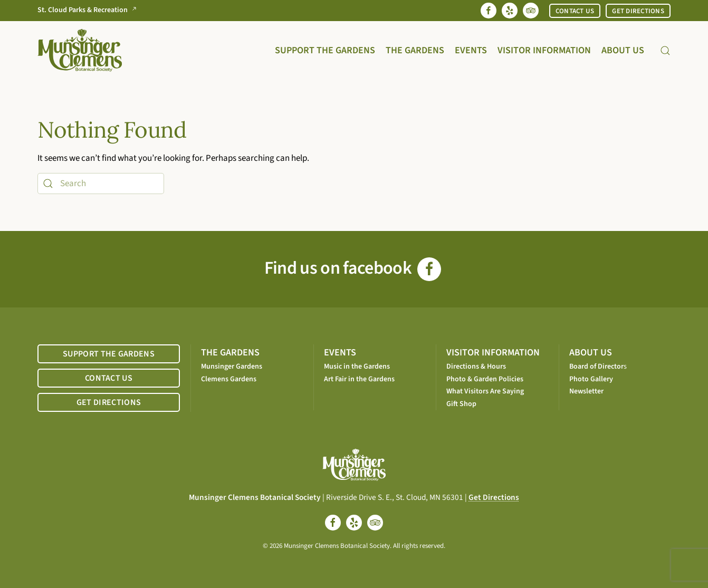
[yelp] (354, 523)
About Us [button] (623, 50)
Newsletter (586, 391)
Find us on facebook (353, 268)
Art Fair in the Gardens (359, 379)
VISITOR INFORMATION (493, 353)
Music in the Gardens (357, 367)
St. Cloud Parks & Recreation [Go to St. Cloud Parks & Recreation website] (89, 10)
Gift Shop (461, 404)
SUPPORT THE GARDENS (109, 354)
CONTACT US (575, 11)
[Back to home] (80, 50)
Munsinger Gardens (232, 367)
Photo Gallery (591, 379)
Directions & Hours (476, 367)
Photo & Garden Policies (485, 379)
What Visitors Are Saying (485, 391)
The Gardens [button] (415, 50)
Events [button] (471, 50)
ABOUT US (591, 353)
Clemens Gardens (229, 379)
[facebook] (333, 523)
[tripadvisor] (375, 523)
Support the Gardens (325, 50)
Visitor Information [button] (544, 50)
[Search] (101, 184)
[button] (665, 50)
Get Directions (494, 497)
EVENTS (340, 353)
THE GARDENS (230, 353)
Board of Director (596, 367)
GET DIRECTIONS (638, 11)
